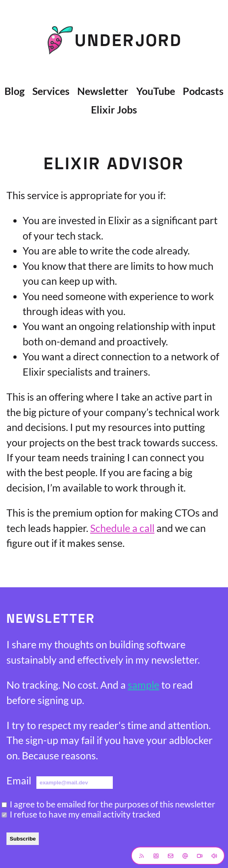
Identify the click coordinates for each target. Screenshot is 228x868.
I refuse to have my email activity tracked (85, 814)
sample (144, 685)
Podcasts (203, 91)
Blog (15, 91)
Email (19, 780)
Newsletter (103, 91)
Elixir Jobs (114, 109)
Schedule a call (122, 528)
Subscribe (23, 839)
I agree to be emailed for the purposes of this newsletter (112, 804)
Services (51, 91)
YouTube (156, 91)
